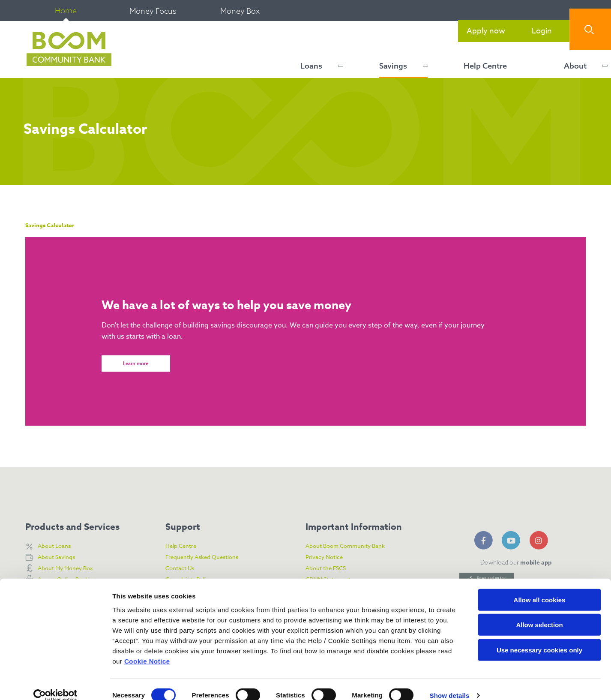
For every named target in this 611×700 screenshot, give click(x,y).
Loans (311, 66)
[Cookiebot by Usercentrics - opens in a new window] (55, 683)
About (575, 66)
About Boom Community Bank (352, 546)
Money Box (240, 11)
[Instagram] (540, 539)
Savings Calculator (55, 225)
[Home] (67, 50)
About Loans (57, 546)
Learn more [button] (136, 365)
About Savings (59, 557)
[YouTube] (512, 539)
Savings (393, 66)
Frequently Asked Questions (207, 557)
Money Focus (153, 11)
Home (66, 11)
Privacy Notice (327, 557)
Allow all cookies (540, 587)
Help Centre (485, 66)
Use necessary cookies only (539, 637)
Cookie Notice (147, 648)
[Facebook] (485, 539)
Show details (450, 683)
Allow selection (539, 612)
